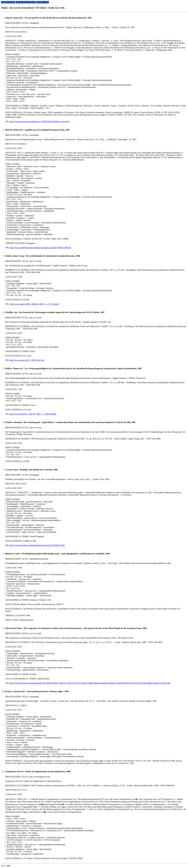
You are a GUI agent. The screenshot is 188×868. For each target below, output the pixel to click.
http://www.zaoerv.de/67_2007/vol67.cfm (27, 360)
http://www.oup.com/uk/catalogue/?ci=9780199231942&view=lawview (40, 121)
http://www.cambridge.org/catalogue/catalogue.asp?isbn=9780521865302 (40, 248)
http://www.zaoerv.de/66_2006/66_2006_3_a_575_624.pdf (34, 304)
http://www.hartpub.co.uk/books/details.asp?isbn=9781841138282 (37, 545)
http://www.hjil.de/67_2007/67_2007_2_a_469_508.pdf (33, 414)
